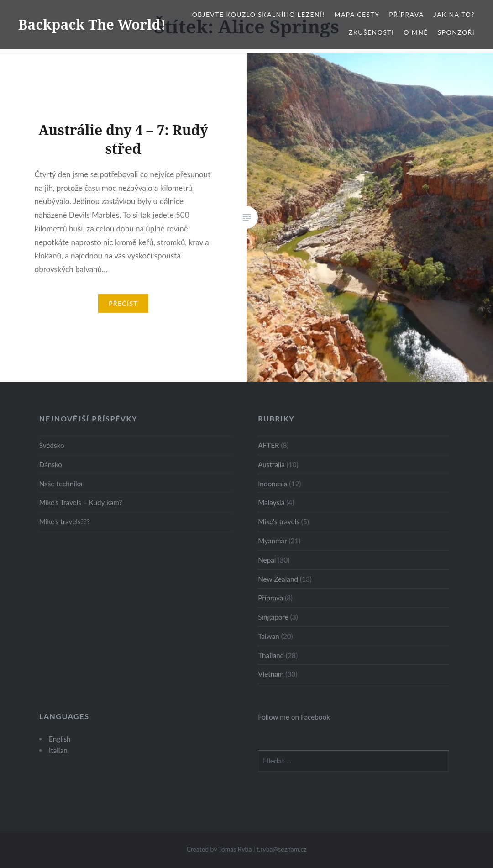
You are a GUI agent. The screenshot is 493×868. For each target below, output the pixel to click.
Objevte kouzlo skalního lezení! (259, 14)
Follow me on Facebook (294, 717)
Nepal (267, 560)
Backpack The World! (92, 24)
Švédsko (52, 445)
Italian (58, 750)
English (60, 739)
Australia (271, 464)
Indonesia (273, 484)
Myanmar (272, 541)
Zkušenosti (371, 32)
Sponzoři (456, 32)
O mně (416, 32)
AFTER (268, 445)
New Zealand (278, 579)
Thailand (271, 655)
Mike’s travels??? (65, 521)
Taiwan (269, 636)
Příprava (406, 14)
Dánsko (51, 464)
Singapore (273, 617)
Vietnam (271, 674)
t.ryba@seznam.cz (282, 849)
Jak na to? (454, 14)
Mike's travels (279, 521)
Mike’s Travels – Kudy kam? (81, 502)
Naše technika (61, 484)
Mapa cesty (357, 14)
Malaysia (271, 502)
